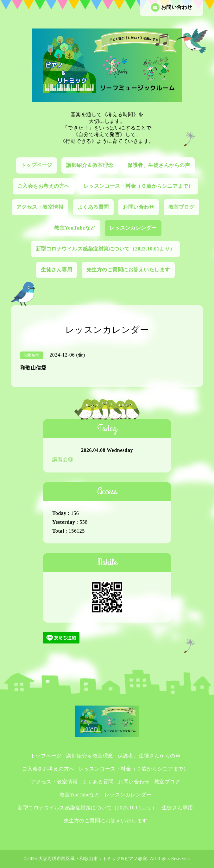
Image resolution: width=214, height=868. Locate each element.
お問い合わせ (172, 7)
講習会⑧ (63, 459)
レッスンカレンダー (133, 228)
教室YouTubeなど (75, 228)
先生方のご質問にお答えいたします (128, 270)
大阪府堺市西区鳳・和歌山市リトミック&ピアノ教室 (93, 859)
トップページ (37, 165)
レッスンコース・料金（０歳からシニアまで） (138, 186)
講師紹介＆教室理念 (90, 165)
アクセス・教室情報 (40, 207)
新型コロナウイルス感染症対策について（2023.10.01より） (105, 249)
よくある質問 (93, 207)
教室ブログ (182, 207)
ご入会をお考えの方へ (44, 186)
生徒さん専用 (57, 270)
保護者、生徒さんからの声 (159, 165)
